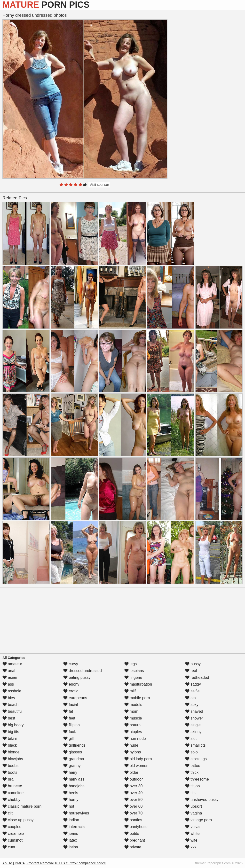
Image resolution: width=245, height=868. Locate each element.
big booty (13, 725)
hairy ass (74, 779)
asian (10, 677)
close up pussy (18, 820)
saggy (193, 684)
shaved (194, 711)
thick (192, 772)
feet (69, 718)
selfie (192, 691)
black (10, 745)
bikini (10, 739)
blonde (11, 752)
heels (71, 793)
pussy (193, 664)
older (131, 772)
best (9, 718)
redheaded (197, 677)
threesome (197, 779)
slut (191, 739)
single (193, 725)
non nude (135, 739)
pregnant (135, 840)
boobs (10, 766)
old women (136, 766)
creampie (13, 833)
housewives (76, 813)
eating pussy (77, 677)
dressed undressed (83, 671)
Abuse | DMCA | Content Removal (28, 863)
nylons (133, 752)
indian (71, 820)
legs (131, 664)
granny (72, 766)
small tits (195, 745)
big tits (11, 732)
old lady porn (138, 759)
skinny (193, 732)
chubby (11, 800)
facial (71, 705)
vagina (194, 813)
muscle (133, 718)
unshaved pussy (202, 800)
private (133, 847)
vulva (192, 827)
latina (71, 847)
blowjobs (13, 759)
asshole (12, 691)
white (192, 833)
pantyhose (136, 827)
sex (191, 698)
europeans (75, 698)
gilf (68, 739)
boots (10, 772)
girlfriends (74, 745)
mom (131, 711)
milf (130, 691)
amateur (12, 664)
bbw (9, 698)
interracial (74, 827)
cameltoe (13, 793)
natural (133, 725)
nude (131, 745)
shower (194, 718)
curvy (71, 664)
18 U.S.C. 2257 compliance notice (80, 863)
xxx (191, 847)
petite (132, 833)
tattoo (193, 766)
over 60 (134, 806)
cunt (9, 847)
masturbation (138, 684)
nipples (133, 732)
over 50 (134, 800)
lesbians (134, 671)
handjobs (74, 786)
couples (12, 827)
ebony (71, 684)
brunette (12, 786)
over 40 (134, 793)
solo (191, 752)
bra (8, 779)
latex (70, 840)
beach (10, 705)
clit (8, 813)
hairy (70, 772)
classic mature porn (22, 806)
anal (9, 671)
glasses (73, 752)
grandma (74, 759)
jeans (71, 833)
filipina (71, 725)
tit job (193, 786)
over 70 (134, 813)
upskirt (194, 806)
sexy (192, 705)
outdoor (134, 779)
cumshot (12, 840)
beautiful (12, 711)
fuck (70, 732)
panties (133, 820)
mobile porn (137, 698)
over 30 (134, 786)
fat (68, 711)
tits (190, 793)
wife (191, 840)
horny (71, 800)
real (191, 671)
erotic (71, 691)
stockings (196, 759)
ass (8, 684)
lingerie (133, 677)
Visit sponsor (99, 185)
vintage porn (199, 820)
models (133, 705)
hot (69, 806)
